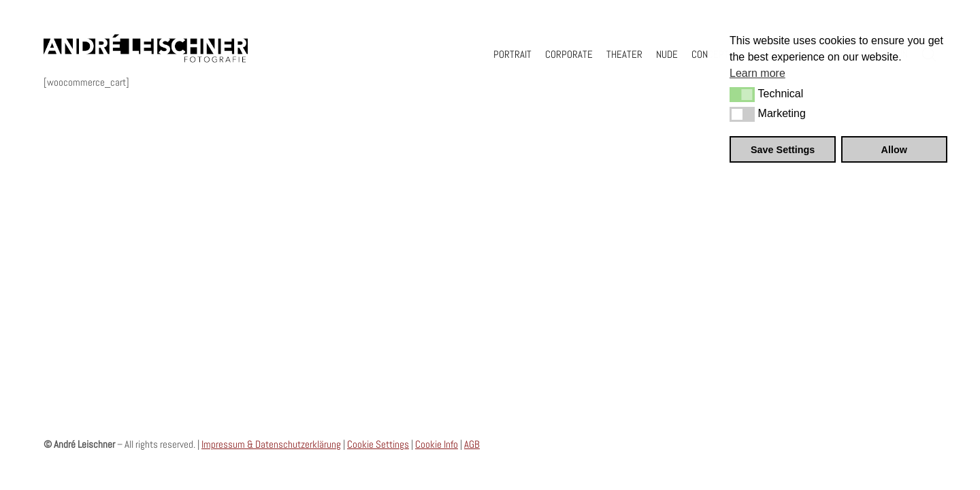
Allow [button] (894, 150)
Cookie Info (437, 444)
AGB (472, 444)
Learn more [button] (757, 73)
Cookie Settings (378, 444)
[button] (742, 95)
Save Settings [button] (783, 150)
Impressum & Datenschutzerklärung (271, 444)
